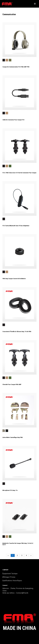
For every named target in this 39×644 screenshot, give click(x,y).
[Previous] (8, 555)
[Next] (31, 555)
